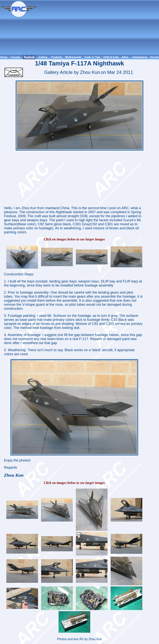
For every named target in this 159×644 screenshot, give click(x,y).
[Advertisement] (98, 27)
